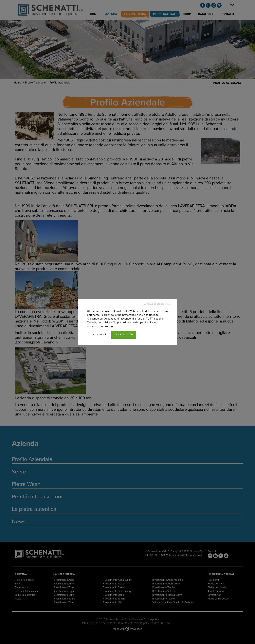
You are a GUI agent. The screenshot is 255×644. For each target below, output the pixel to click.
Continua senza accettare (157, 304)
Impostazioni (99, 335)
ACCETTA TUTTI (124, 335)
